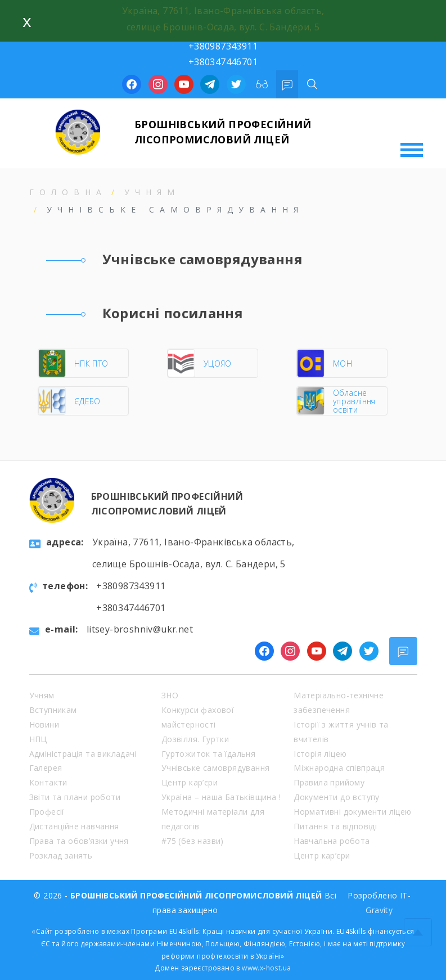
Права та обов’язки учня (79, 841)
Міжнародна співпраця (339, 768)
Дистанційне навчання (74, 826)
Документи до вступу (337, 797)
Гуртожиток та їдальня (208, 754)
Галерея (46, 768)
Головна (68, 192)
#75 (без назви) (193, 841)
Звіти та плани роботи (75, 797)
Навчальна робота (332, 841)
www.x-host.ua (266, 968)
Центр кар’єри (190, 782)
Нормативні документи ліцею (352, 812)
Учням (152, 192)
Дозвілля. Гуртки (195, 739)
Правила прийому (329, 782)
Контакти (48, 782)
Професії (47, 812)
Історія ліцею (320, 754)
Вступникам (53, 710)
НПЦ (38, 739)
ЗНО (170, 695)
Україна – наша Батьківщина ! (221, 797)
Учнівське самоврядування (216, 768)
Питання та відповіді (335, 826)
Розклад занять (61, 855)
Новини (44, 724)
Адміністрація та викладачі (83, 754)
